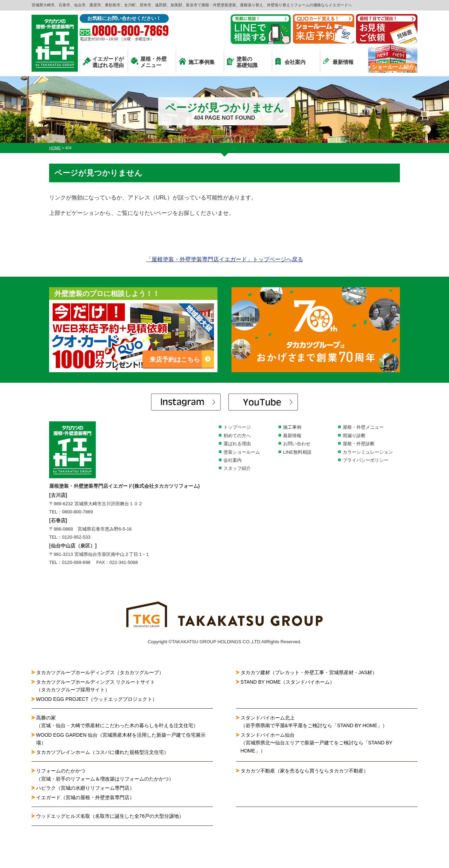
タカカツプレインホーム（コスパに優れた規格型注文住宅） (102, 752)
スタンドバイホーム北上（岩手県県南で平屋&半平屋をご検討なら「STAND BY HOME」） (314, 722)
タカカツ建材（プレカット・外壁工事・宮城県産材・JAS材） (309, 672)
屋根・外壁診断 (359, 444)
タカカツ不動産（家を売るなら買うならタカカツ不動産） (304, 771)
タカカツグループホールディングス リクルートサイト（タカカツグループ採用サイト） (96, 686)
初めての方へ (237, 436)
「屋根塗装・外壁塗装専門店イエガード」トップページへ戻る (224, 259)
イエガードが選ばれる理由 (103, 62)
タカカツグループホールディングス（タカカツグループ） (100, 672)
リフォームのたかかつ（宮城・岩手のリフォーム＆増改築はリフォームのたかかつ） (105, 775)
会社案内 (290, 61)
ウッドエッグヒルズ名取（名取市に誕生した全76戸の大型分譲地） (113, 816)
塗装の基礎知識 (242, 62)
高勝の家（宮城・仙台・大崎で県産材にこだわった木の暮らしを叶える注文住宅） (117, 722)
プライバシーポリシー (366, 460)
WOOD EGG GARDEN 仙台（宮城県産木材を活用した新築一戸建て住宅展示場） (121, 739)
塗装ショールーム (242, 452)
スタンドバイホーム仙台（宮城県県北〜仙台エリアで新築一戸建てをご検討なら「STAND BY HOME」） (317, 743)
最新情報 (338, 61)
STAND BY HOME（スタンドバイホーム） (288, 682)
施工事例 (292, 427)
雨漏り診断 (354, 436)
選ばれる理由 (237, 444)
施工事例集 (197, 61)
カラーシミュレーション (368, 452)
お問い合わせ (297, 444)
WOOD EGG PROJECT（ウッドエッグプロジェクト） (97, 699)
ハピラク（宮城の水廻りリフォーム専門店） (85, 788)
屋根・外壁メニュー (149, 62)
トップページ (237, 427)
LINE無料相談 (297, 452)
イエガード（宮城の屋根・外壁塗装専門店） (85, 797)
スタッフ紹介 (237, 468)
